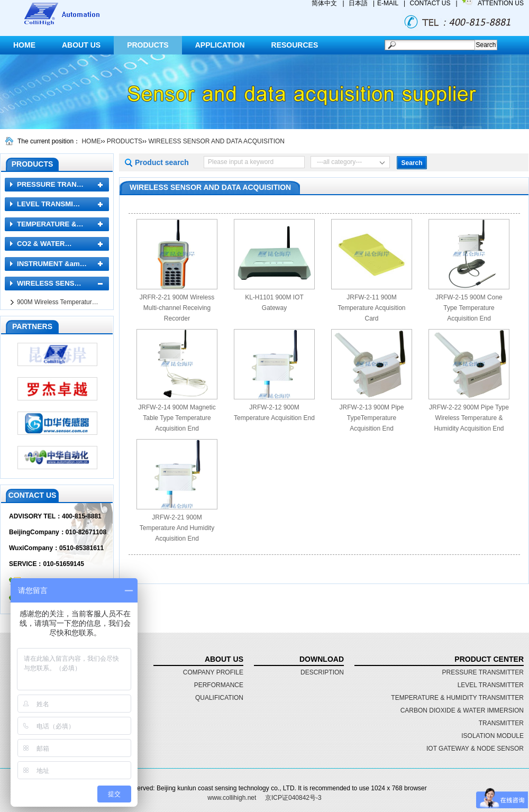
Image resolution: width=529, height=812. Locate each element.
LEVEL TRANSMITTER (491, 685)
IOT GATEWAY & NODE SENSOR (475, 749)
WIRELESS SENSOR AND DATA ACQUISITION (216, 141)
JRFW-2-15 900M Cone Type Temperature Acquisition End (469, 308)
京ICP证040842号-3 (293, 798)
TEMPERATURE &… (50, 224)
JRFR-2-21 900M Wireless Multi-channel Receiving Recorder (177, 308)
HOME (24, 45)
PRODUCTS (148, 45)
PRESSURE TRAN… (50, 184)
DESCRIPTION (322, 672)
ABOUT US (81, 45)
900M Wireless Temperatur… (58, 302)
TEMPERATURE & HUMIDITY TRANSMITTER (457, 698)
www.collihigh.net (232, 798)
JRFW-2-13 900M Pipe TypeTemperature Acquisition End (372, 418)
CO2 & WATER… (44, 244)
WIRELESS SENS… (49, 283)
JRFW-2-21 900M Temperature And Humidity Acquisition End (177, 528)
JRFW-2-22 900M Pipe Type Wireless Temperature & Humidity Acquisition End (469, 418)
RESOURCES (295, 45)
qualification (219, 698)
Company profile (213, 672)
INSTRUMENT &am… (52, 264)
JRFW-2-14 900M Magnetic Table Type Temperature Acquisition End (177, 418)
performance (219, 685)
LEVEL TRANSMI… (48, 204)
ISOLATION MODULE (492, 736)
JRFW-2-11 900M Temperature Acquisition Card (371, 308)
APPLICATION (220, 45)
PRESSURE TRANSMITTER (483, 672)
